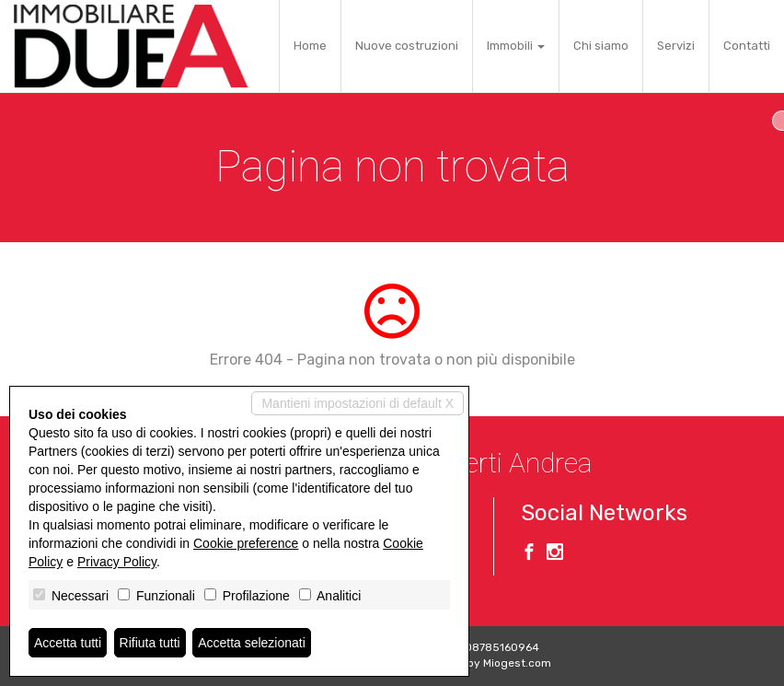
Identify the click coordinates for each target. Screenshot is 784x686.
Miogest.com (517, 663)
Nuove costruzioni (407, 46)
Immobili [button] (516, 46)
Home (310, 46)
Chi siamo (601, 46)
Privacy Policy (117, 562)
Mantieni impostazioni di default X (357, 403)
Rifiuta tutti (150, 643)
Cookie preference (246, 543)
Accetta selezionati (252, 643)
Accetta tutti (68, 643)
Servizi (676, 46)
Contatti (747, 46)
